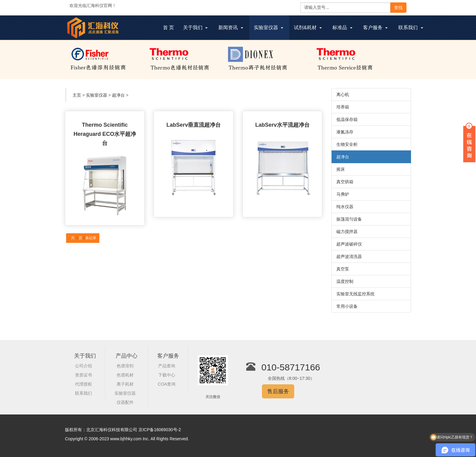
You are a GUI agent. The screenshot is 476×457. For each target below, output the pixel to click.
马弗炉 (343, 194)
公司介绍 (83, 366)
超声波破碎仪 (349, 244)
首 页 (171, 28)
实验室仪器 (97, 95)
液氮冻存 (345, 132)
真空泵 (343, 269)
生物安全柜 (347, 144)
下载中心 (167, 375)
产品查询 (167, 366)
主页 (77, 95)
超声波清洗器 (349, 256)
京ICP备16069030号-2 (160, 430)
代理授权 (83, 384)
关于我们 (85, 356)
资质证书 (83, 375)
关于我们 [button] (195, 27)
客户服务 (168, 356)
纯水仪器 (345, 207)
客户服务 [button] (375, 27)
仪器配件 (125, 402)
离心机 (343, 94)
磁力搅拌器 (347, 232)
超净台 (118, 95)
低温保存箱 (347, 119)
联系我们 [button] (411, 27)
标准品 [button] (342, 27)
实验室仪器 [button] (269, 27)
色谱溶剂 (125, 366)
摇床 (341, 169)
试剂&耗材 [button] (308, 27)
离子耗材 (125, 384)
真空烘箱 (345, 182)
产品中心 (127, 356)
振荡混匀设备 (349, 219)
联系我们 (83, 393)
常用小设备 (347, 306)
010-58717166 (291, 367)
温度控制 (345, 281)
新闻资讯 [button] (231, 27)
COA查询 (167, 384)
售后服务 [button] (278, 391)
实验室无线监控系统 (355, 294)
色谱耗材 (125, 375)
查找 (398, 8)
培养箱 (343, 107)
